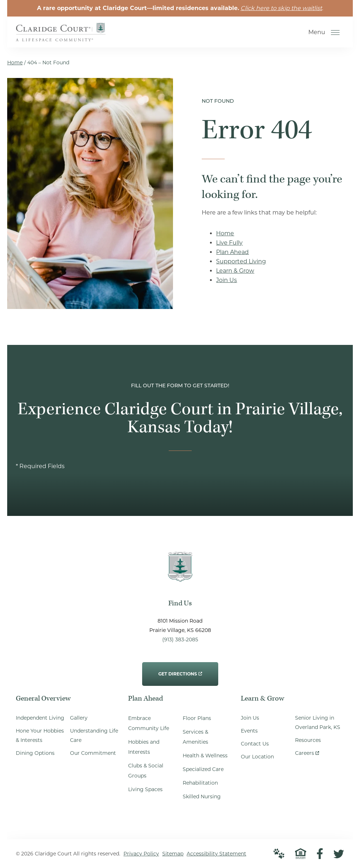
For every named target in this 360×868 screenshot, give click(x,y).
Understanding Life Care (94, 735)
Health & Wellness (205, 756)
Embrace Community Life (149, 723)
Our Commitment (93, 753)
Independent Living (40, 718)
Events (249, 731)
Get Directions (180, 669)
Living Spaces (145, 789)
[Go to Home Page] (61, 36)
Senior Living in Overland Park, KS (318, 722)
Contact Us (255, 744)
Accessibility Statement (216, 854)
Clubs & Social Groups (146, 771)
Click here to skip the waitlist (281, 8)
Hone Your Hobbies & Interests (40, 735)
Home (15, 63)
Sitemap (173, 854)
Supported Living (241, 261)
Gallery (79, 718)
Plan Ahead (232, 252)
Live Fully (229, 243)
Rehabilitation (200, 783)
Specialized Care (203, 769)
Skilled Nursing (202, 797)
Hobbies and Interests (144, 747)
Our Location (257, 757)
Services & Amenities (195, 737)
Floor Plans (197, 718)
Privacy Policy (141, 854)
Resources (308, 740)
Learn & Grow (235, 271)
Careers (307, 751)
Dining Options (35, 753)
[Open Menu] (335, 32)
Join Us (226, 280)
